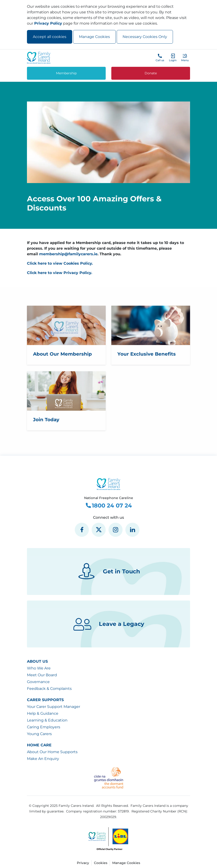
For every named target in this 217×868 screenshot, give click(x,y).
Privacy (83, 863)
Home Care (39, 745)
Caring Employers (44, 727)
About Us (37, 661)
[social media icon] (82, 530)
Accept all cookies (50, 37)
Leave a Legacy (109, 624)
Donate (151, 73)
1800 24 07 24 (109, 506)
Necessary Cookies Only (145, 37)
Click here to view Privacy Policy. (60, 273)
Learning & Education (47, 720)
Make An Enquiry (43, 759)
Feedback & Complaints (49, 689)
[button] (185, 58)
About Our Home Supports (52, 752)
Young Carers (39, 734)
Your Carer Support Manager (54, 707)
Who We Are (39, 668)
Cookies (101, 863)
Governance (38, 682)
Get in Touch (109, 571)
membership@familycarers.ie (68, 254)
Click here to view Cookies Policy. (60, 263)
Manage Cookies (94, 37)
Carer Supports (45, 700)
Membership (66, 73)
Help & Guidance (43, 713)
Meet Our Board (42, 675)
